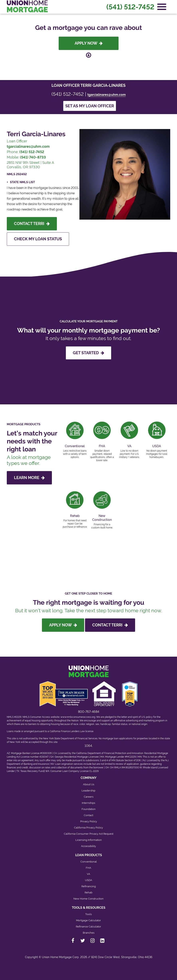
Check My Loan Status (38, 239)
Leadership (88, 791)
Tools (88, 914)
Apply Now (89, 43)
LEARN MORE (29, 478)
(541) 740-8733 (33, 157)
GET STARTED (88, 353)
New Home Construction (88, 899)
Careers (89, 797)
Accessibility (88, 846)
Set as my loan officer (90, 106)
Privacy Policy (89, 821)
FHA (88, 868)
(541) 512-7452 (130, 7)
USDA (89, 880)
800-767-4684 (89, 712)
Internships (88, 803)
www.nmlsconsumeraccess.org (78, 717)
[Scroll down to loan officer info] (89, 55)
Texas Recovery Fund (32, 771)
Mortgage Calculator (88, 920)
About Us (89, 784)
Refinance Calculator (88, 927)
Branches (89, 933)
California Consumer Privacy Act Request (89, 834)
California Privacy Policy (88, 828)
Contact (88, 815)
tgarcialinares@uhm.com (107, 95)
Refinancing (89, 886)
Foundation (89, 809)
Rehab (88, 892)
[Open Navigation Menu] (162, 7)
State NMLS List (22, 182)
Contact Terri (32, 224)
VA (88, 874)
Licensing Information (89, 840)
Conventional (89, 862)
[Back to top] (88, 969)
